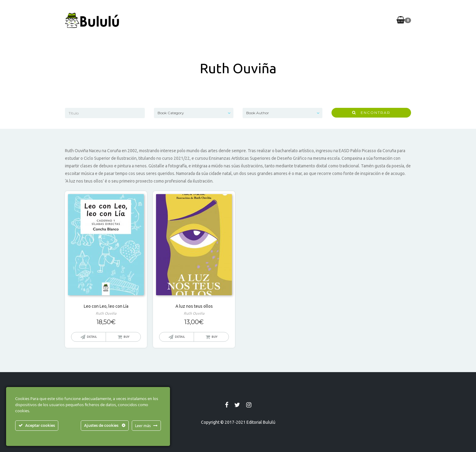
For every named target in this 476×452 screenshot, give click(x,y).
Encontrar (371, 113)
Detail (92, 337)
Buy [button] (126, 337)
